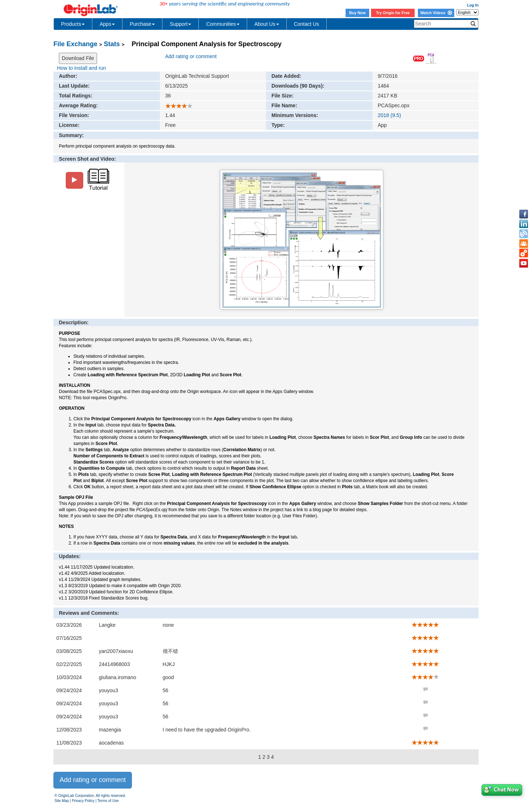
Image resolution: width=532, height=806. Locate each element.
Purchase (142, 24)
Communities (223, 24)
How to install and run (82, 68)
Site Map (62, 801)
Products (73, 24)
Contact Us (307, 24)
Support (180, 24)
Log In (473, 5)
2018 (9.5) (390, 115)
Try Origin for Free (393, 13)
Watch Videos (436, 13)
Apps (107, 24)
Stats (112, 44)
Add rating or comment (191, 56)
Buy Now (358, 13)
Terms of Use (108, 801)
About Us (267, 24)
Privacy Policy (83, 801)
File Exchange (75, 44)
